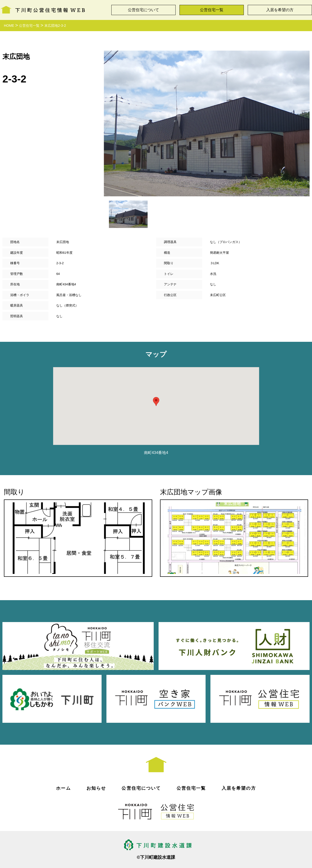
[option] (207, 123)
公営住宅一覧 (212, 10)
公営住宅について (143, 10)
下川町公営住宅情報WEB (43, 9)
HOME (9, 26)
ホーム (63, 788)
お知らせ (96, 788)
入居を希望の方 (280, 10)
